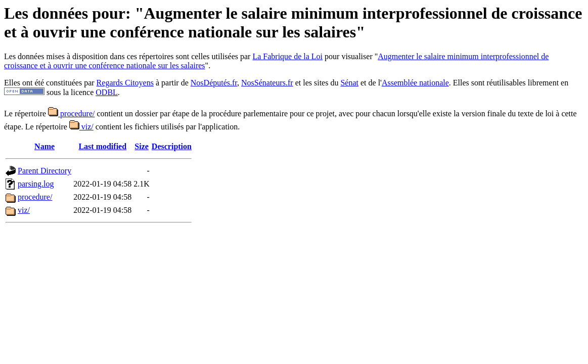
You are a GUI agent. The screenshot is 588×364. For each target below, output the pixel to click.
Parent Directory (44, 171)
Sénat (349, 83)
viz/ (81, 127)
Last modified (102, 146)
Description (172, 146)
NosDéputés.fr (214, 83)
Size (142, 146)
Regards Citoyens (125, 83)
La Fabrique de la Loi (287, 56)
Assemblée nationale (415, 83)
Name (44, 146)
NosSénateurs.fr (267, 83)
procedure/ (71, 113)
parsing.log (36, 184)
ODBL (107, 92)
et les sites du (317, 83)
